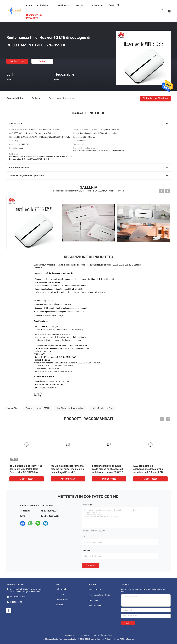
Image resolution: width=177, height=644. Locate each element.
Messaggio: (88, 505)
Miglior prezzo (17, 61)
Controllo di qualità (63, 600)
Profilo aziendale (62, 589)
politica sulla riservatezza (103, 635)
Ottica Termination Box (102, 408)
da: (84, 537)
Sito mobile (85, 635)
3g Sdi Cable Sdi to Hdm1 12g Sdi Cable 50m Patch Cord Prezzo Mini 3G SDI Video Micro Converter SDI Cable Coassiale (26, 472)
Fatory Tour (60, 594)
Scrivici (42, 61)
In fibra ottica (93, 600)
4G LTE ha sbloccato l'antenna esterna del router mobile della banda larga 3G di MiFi (68, 469)
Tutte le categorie (95, 606)
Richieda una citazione (155, 98)
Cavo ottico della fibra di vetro (99, 595)
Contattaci (91, 565)
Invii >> (128, 623)
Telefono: (87, 550)
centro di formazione (115, 7)
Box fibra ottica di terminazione (71, 408)
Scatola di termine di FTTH (37, 408)
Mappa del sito (70, 635)
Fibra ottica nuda (95, 590)
